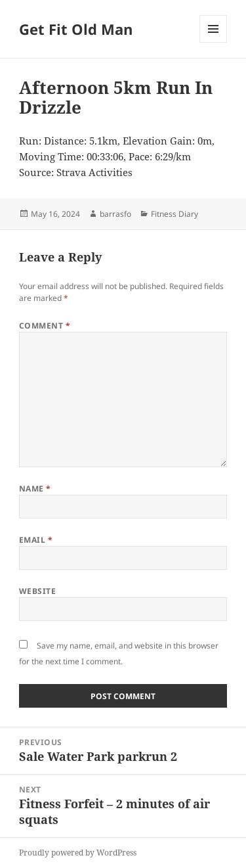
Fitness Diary (174, 214)
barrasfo (115, 214)
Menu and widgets (214, 42)
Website (37, 591)
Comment (45, 326)
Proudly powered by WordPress (78, 853)
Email (36, 540)
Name (35, 489)
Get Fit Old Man (76, 29)
